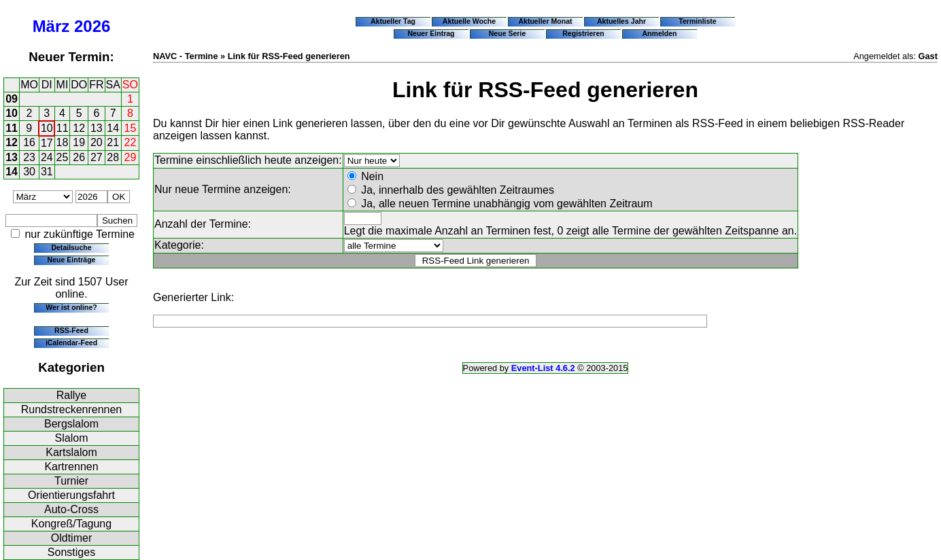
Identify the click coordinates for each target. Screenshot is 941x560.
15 (131, 128)
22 (131, 142)
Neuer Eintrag (431, 33)
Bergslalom (71, 424)
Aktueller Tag (393, 21)
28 (113, 157)
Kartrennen (71, 467)
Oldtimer (71, 538)
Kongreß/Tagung (71, 524)
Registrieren (583, 33)
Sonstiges (71, 552)
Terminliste (697, 21)
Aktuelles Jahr (621, 21)
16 (29, 142)
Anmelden (660, 33)
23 (29, 157)
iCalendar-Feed (71, 343)
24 (47, 157)
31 (47, 172)
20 (97, 142)
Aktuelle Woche (469, 21)
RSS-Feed (71, 330)
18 (63, 142)
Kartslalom (71, 452)
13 (97, 128)
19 (79, 142)
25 (63, 157)
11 (12, 128)
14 (113, 128)
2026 (92, 26)
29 (131, 157)
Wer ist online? (71, 307)
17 (47, 143)
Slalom (72, 438)
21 (113, 142)
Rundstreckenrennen (72, 409)
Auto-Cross (71, 509)
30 (29, 172)
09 (12, 99)
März (51, 26)
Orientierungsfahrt (71, 495)
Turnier (71, 481)
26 (79, 157)
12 (79, 128)
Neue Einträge (72, 260)
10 (12, 113)
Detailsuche (71, 247)
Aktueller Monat (545, 21)
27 (97, 157)
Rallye (71, 395)
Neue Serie (508, 33)
